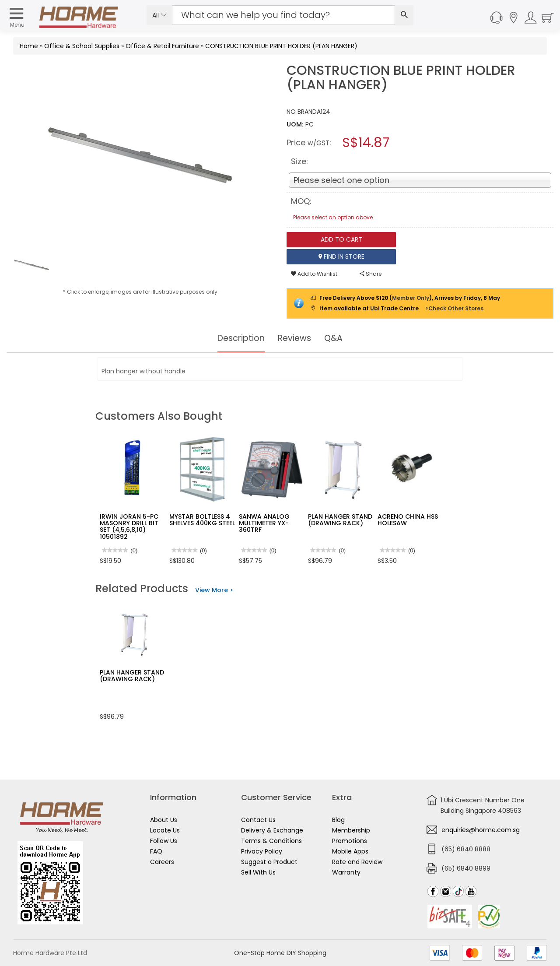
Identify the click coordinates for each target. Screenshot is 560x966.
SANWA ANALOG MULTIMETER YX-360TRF (264, 523)
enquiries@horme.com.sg (481, 830)
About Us (164, 820)
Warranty (346, 872)
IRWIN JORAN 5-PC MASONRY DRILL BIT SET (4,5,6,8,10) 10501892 (129, 527)
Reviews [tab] (296, 338)
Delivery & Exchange (272, 830)
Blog (338, 820)
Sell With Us (258, 872)
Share (371, 274)
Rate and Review (357, 862)
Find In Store (341, 256)
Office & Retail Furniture (162, 46)
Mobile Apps (350, 851)
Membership (351, 830)
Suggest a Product (269, 862)
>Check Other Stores (454, 308)
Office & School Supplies (82, 46)
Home (29, 46)
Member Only (411, 298)
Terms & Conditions (271, 841)
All (159, 15)
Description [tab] (240, 338)
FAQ (156, 851)
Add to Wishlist (314, 274)
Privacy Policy (262, 851)
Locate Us (165, 830)
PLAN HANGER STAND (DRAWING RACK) (340, 520)
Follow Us (164, 841)
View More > (214, 590)
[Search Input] (283, 15)
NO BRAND (302, 112)
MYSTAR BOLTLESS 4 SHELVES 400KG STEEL (202, 520)
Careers (162, 862)
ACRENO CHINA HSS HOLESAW (408, 520)
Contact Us (258, 820)
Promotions (350, 841)
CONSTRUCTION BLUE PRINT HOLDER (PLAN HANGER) (281, 46)
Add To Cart (341, 239)
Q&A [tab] (336, 338)
